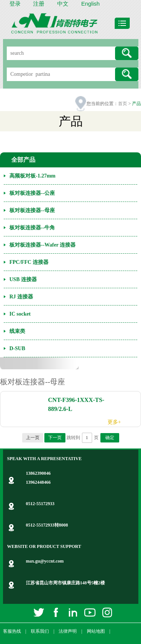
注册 (39, 4)
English (90, 4)
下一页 (55, 438)
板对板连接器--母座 (32, 210)
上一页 (33, 438)
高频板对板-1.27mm (33, 176)
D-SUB (17, 348)
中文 (63, 4)
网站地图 (96, 631)
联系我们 (40, 631)
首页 (123, 104)
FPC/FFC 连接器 (29, 262)
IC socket (20, 314)
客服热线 (12, 631)
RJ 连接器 (21, 297)
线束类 (17, 331)
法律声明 (68, 631)
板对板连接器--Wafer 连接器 (42, 245)
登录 (15, 4)
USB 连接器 (23, 279)
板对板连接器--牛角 (32, 228)
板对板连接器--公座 (32, 193)
